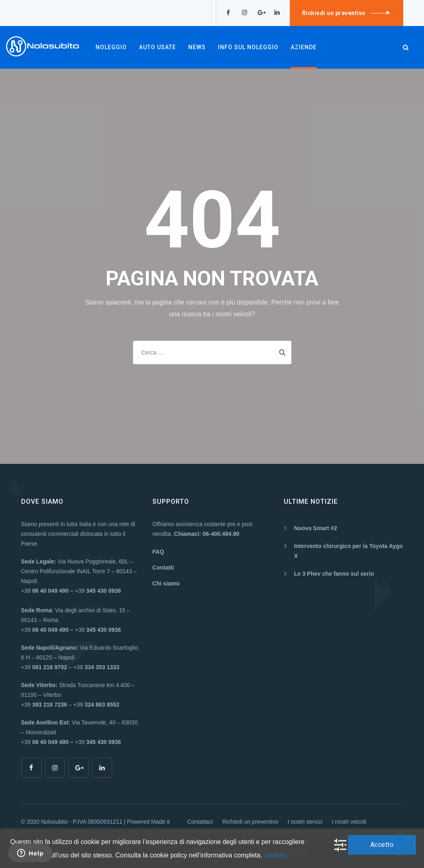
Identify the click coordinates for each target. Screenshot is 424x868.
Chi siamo (166, 583)
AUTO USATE (158, 47)
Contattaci (200, 822)
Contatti (163, 568)
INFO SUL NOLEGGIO (248, 47)
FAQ (158, 552)
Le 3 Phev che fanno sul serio (334, 574)
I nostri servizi (305, 822)
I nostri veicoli (349, 822)
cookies (275, 855)
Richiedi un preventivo (250, 822)
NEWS (197, 47)
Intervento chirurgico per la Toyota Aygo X (348, 551)
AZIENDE (304, 47)
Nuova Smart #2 (315, 528)
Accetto (382, 845)
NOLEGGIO (111, 47)
